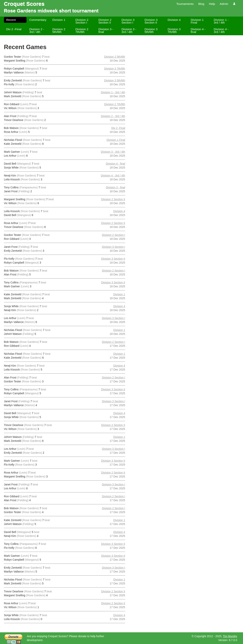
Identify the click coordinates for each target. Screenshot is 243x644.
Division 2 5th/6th (59, 30)
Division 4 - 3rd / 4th (221, 30)
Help (212, 4)
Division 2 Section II (105, 21)
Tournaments (185, 4)
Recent (11, 20)
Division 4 (174, 20)
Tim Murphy (230, 636)
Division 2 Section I (82, 21)
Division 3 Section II (151, 21)
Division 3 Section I (128, 21)
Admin (224, 4)
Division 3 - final (106, 30)
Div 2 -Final (14, 29)
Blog (201, 4)
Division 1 (59, 20)
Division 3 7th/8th (174, 30)
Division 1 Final (197, 21)
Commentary (38, 20)
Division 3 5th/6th (151, 30)
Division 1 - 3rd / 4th (221, 21)
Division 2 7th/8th (82, 30)
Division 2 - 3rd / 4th (37, 30)
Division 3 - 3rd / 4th (129, 30)
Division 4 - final (198, 30)
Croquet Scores (24, 4)
